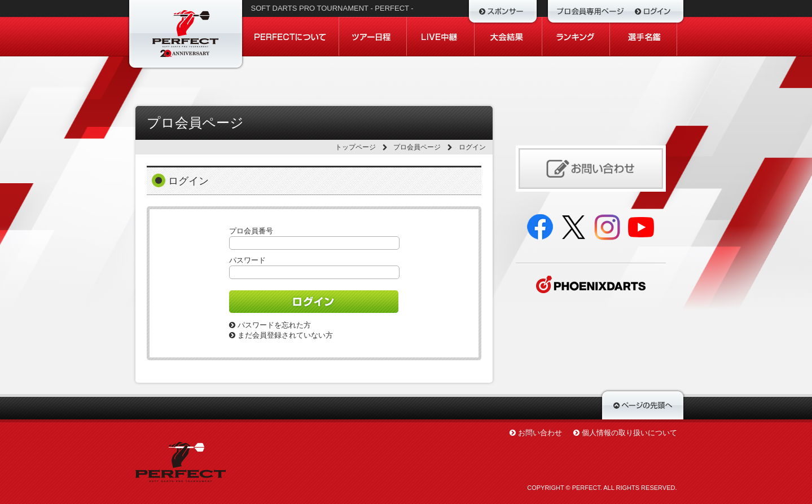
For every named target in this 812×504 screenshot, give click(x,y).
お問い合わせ (540, 433)
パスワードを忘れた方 (270, 325)
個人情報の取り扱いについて (629, 433)
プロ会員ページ (417, 147)
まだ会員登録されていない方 (281, 335)
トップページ (355, 147)
